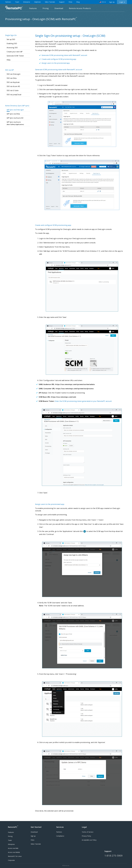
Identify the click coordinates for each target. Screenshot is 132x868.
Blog (78, 2)
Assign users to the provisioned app (56, 63)
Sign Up (112, 2)
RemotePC (14, 8)
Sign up (33, 836)
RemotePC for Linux (15, 856)
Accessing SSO (12, 48)
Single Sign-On (11, 35)
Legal (84, 827)
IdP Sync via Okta (13, 114)
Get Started (36, 827)
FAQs (70, 2)
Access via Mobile (14, 852)
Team (17, 2)
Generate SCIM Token (15, 56)
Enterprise (27, 2)
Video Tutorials (50, 2)
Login (121, 2)
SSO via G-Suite (13, 90)
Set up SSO (11, 39)
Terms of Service (88, 832)
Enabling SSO (12, 43)
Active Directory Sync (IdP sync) (17, 106)
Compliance (60, 836)
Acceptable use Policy (89, 840)
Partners (8, 2)
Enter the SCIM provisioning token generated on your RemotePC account (83, 401)
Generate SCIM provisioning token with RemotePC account (64, 55)
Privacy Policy (86, 836)
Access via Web (13, 848)
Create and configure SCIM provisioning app (59, 59)
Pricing (46, 8)
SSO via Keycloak (13, 82)
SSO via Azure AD (13, 86)
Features (33, 8)
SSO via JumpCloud (14, 95)
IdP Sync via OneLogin (15, 110)
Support (62, 2)
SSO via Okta (12, 78)
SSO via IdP (9, 70)
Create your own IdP (15, 52)
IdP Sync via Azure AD (15, 118)
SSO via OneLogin (14, 74)
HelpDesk (37, 2)
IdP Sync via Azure (18, 123)
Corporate (11, 860)
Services (60, 827)
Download (59, 8)
